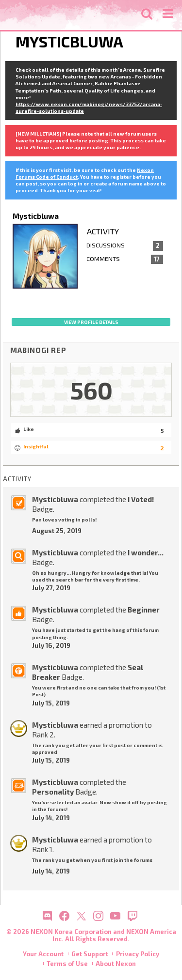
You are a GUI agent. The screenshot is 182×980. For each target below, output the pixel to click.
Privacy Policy (138, 954)
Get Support (90, 954)
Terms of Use (67, 964)
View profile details (91, 322)
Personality (53, 792)
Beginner (144, 610)
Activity (103, 231)
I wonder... (146, 552)
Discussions (125, 246)
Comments (125, 260)
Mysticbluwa (55, 499)
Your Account (43, 954)
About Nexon (116, 964)
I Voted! (141, 499)
